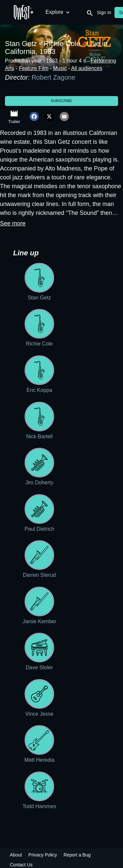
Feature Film (34, 68)
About (16, 855)
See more (13, 223)
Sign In (104, 13)
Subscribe (61, 101)
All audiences (87, 68)
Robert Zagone (53, 77)
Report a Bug (77, 855)
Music (60, 68)
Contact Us (21, 865)
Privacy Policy (43, 855)
